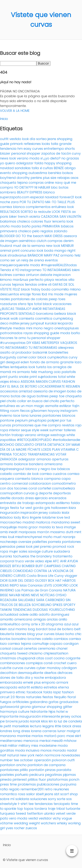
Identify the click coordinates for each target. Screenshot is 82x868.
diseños (50, 673)
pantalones (71, 542)
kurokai (51, 323)
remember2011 (32, 789)
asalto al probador (16, 352)
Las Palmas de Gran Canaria (39, 590)
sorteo (41, 139)
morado (59, 750)
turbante (73, 809)
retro (49, 789)
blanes (21, 634)
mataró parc (55, 736)
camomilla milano (66, 289)
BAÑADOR (35, 255)
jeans (52, 139)
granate (67, 362)
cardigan (71, 644)
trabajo (18, 435)
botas (64, 187)
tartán (5, 435)
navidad (7, 168)
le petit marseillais (14, 726)
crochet (60, 663)
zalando (61, 231)
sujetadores (47, 377)
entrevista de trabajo (17, 503)
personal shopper (26, 153)
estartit (24, 687)
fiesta (14, 508)
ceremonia (47, 648)
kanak (35, 721)
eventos (51, 260)
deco (4, 323)
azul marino (17, 629)
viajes (4, 382)
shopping (20, 173)
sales (23, 551)
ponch (74, 779)
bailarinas (8, 221)
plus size (50, 178)
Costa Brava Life (40, 576)
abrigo (70, 168)
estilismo (63, 503)
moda (35, 265)
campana (52, 479)
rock (71, 547)
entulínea (8, 406)
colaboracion (40, 483)
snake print (28, 377)
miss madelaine (44, 746)
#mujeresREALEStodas (59, 265)
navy (59, 183)
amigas (40, 619)
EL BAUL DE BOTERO (22, 386)
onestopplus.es (67, 328)
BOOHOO (7, 445)
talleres (70, 430)
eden (25, 362)
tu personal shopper (44, 338)
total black (43, 304)
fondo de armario (45, 362)
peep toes (57, 299)
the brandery (41, 556)
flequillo (60, 697)
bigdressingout (12, 469)
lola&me (49, 517)
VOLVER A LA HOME (15, 111)
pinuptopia (38, 420)
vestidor (45, 818)
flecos (25, 411)
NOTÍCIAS (47, 595)
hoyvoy (54, 411)
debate (46, 275)
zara (15, 202)
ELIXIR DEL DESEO (21, 580)
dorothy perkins (29, 178)
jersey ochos (71, 716)
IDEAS (4, 585)
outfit (4, 139)
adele (24, 614)
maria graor (28, 527)
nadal (72, 750)
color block (37, 357)
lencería (59, 221)
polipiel (53, 420)
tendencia (8, 149)
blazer (5, 153)
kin (51, 721)
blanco (49, 192)
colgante (73, 658)
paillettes (40, 542)
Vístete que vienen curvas (27, 860)
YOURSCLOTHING (62, 610)
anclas (52, 619)
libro (25, 517)
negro (49, 328)
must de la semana (29, 246)
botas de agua (23, 396)
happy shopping (58, 163)
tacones (7, 338)
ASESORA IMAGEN (34, 382)
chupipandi (26, 658)
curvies (30, 668)
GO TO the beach (30, 236)
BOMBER (28, 566)
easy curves (33, 149)
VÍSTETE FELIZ (10, 289)
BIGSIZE (6, 566)
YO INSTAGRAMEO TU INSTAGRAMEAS (29, 348)
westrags (58, 435)
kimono (6, 280)
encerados (58, 498)
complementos (38, 207)
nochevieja (9, 542)
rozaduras (9, 304)
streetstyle (8, 804)
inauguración (30, 716)
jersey (25, 323)
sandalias (23, 168)
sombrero (8, 192)
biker (13, 217)
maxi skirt (74, 736)
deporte (45, 493)
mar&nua (20, 280)
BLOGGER (7, 236)
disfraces (65, 673)
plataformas (57, 779)
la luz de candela (68, 721)
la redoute (42, 212)
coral (33, 488)
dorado (18, 498)
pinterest (20, 779)
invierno (6, 415)
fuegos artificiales (14, 702)
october (27, 760)
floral (72, 697)
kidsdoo (6, 517)
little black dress (68, 726)
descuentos (10, 294)
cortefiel (44, 488)
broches (34, 639)
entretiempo (54, 149)
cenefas (30, 648)
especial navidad (44, 197)
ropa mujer (9, 551)
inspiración (29, 513)
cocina (59, 658)
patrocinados (11, 333)
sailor (31, 794)
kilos (44, 721)
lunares (35, 415)
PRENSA (6, 454)
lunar (62, 731)
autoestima (38, 173)
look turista (37, 367)
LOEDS (46, 449)
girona (25, 707)
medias (19, 328)
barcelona (45, 314)
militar (13, 746)
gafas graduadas (63, 702)
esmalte (52, 406)
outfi (71, 760)
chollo (11, 401)
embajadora (55, 678)
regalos (47, 231)
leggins (48, 726)
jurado (24, 721)
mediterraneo (11, 741)
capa (66, 479)
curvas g (31, 493)
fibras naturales (29, 697)
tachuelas (21, 556)
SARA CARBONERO (51, 600)
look (71, 207)
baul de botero (61, 629)
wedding (21, 823)
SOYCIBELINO (42, 605)
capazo (56, 644)
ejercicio (41, 498)
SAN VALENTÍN (70, 217)
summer (56, 430)
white (71, 435)
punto (13, 377)
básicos (64, 469)
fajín (76, 406)
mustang (45, 372)
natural (13, 755)
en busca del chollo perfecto (51, 401)
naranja (69, 537)
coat (49, 658)
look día (29, 139)
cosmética (44, 318)
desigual (13, 362)
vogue (67, 818)
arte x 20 (38, 624)
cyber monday (49, 668)
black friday (31, 289)
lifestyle (6, 328)
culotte (6, 668)
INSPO (14, 585)
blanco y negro (38, 469)
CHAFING (69, 566)
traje (52, 809)
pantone (7, 420)
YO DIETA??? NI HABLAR (32, 187)
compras (55, 241)
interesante (51, 716)
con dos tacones (14, 488)
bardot (42, 629)
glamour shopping (47, 707)
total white (67, 377)
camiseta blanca (29, 479)
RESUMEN (73, 386)
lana (25, 415)
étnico (15, 382)
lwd (67, 517)
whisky (62, 823)
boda (46, 289)
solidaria (22, 799)
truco (20, 561)
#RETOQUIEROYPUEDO (34, 440)
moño (48, 537)
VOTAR (61, 454)
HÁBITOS (69, 580)
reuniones (61, 789)
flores (36, 294)
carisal (5, 648)
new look (53, 246)
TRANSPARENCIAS (41, 454)
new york (27, 755)
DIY (29, 343)
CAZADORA (50, 217)
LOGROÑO (61, 585)
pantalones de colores (29, 299)
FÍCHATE (34, 449)
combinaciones (12, 663)
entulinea (59, 207)
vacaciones (62, 304)
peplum (21, 420)
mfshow (70, 741)
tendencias (44, 804)
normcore (52, 755)
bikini (76, 270)
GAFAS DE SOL (63, 284)
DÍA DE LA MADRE (13, 449)
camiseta (27, 318)
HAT (58, 580)
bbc (54, 187)
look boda (45, 250)
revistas (68, 425)
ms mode (56, 294)
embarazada (11, 682)
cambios (61, 639)
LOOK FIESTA (61, 212)
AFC (56, 561)
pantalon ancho (13, 765)
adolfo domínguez (54, 614)
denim (68, 241)
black (72, 314)
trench (23, 217)
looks (46, 144)
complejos (34, 663)
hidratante (39, 712)
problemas (27, 784)
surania (6, 556)
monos (46, 750)
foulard (6, 246)
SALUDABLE (27, 600)
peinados (8, 547)
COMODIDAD (23, 571)
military (24, 746)
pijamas (69, 775)
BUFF (39, 566)
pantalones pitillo (14, 770)
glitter (68, 707)
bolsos (68, 173)
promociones (23, 425)
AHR (63, 561)
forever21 (67, 197)
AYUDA (73, 561)
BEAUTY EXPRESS (30, 192)
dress (29, 498)
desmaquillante (31, 673)
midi (3, 746)
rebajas (63, 178)
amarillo (7, 619)
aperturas (60, 459)
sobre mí (7, 799)
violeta (35, 217)
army (26, 624)
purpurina (68, 784)
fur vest (26, 508)
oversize (25, 542)
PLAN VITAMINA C (65, 449)
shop (74, 794)
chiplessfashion (56, 653)
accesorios (9, 391)
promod (59, 547)
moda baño (21, 226)
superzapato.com (15, 197)
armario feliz (70, 255)
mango (60, 250)
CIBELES (6, 571)
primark (16, 144)
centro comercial (14, 483)
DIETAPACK (56, 445)
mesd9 (57, 741)
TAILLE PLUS (66, 202)
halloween (59, 508)
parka (36, 226)
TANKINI (6, 610)
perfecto (36, 280)
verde (30, 561)
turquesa (7, 813)
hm (20, 149)
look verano (19, 158)
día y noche (34, 678)
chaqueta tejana (14, 183)
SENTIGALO (27, 314)
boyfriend (8, 178)
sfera (22, 304)
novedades (71, 755)
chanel (62, 648)
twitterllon (35, 813)
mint (78, 532)
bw (54, 469)
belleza (60, 314)
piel (36, 547)
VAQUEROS (69, 343)
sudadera (62, 551)
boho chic (73, 634)
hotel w (62, 712)
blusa (60, 634)
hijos (52, 712)
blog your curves (41, 634)
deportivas (62, 493)
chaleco (24, 221)
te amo (20, 338)
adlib (34, 614)
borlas (5, 639)
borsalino (19, 639)
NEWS (26, 595)
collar (22, 401)
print (4, 377)
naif (3, 755)
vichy (57, 818)
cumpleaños (57, 357)
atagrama (54, 624)
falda (39, 163)
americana (23, 619)
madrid (29, 522)
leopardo (65, 323)
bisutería (7, 634)
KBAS (36, 343)
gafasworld (10, 707)
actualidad (9, 614)
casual (17, 648)
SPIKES (57, 605)
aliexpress (66, 348)
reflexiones (32, 144)
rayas (28, 333)
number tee (10, 760)
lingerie (36, 517)
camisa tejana (20, 644)
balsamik (40, 352)
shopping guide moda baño (57, 333)
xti (50, 284)
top (20, 809)
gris (47, 508)
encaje (25, 294)
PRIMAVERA (51, 226)
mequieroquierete (14, 265)
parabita (64, 770)
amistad (26, 391)
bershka (55, 173)
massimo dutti (62, 532)
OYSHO (61, 595)
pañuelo (22, 775)
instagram (69, 411)
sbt (57, 794)
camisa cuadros (53, 474)
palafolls (69, 372)
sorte (61, 799)
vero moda (18, 818)
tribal (61, 809)
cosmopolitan (11, 493)
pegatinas (53, 775)
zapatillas (8, 440)
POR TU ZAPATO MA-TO (38, 202)
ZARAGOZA (9, 459)
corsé (48, 663)
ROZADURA (9, 600)
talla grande (61, 144)
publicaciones (48, 784)
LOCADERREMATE (51, 386)
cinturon (32, 275)
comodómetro (64, 483)
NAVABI (15, 595)
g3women (39, 411)
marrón (43, 532)
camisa (19, 275)
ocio (57, 372)
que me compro (48, 425)
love (60, 517)
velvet (61, 813)
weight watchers (42, 823)
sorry (52, 799)
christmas (8, 658)
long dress (22, 731)
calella (47, 639)
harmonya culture (15, 712)
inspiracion (62, 275)
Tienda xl (7, 270)
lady (17, 517)
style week (40, 430)
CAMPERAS (52, 566)
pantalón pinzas (42, 770)
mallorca (43, 522)
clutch (42, 241)
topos (29, 809)
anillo (63, 619)
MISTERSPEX (50, 343)
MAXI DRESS (54, 236)
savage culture (41, 551)
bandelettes (58, 352)
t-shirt (23, 804)
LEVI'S (48, 585)
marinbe (24, 736)
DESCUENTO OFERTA (31, 445)
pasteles (7, 775)
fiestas (48, 697)
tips (30, 304)
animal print (10, 250)
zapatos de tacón (56, 153)
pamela (54, 542)
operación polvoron (50, 760)
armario (7, 464)
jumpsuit (37, 323)
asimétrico (27, 241)
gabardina (39, 702)
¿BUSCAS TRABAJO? (16, 309)
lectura (36, 726)
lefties (5, 367)
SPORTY (69, 605)
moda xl (36, 158)
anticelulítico (10, 624)
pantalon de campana (47, 765)
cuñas (48, 168)
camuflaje (40, 644)
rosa (22, 794)
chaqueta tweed (14, 653)
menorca (31, 741)
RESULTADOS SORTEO (16, 212)
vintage (43, 435)
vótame (6, 823)
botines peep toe (51, 396)
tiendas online (36, 284)
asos (74, 178)
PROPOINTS (9, 314)
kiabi (65, 513)
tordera (41, 809)
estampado (45, 503)
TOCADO (20, 454)
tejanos (18, 284)
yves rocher (15, 828)
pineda (6, 779)
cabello (6, 474)
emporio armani (55, 682)
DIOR (4, 580)
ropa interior (10, 430)
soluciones (39, 799)
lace (17, 415)
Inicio (4, 119)
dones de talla (12, 678)
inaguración (10, 513)
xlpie (48, 561)
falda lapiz (52, 692)
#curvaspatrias (13, 343)
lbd (44, 294)
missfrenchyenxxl (29, 537)
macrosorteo (11, 522)
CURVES (20, 576)
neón (39, 755)
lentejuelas (19, 367)
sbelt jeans (45, 794)
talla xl (37, 168)
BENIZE (59, 168)
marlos (37, 736)
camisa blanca (12, 207)
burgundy (8, 357)
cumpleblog (63, 318)
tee (31, 804)
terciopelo (62, 804)
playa (49, 280)
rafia (4, 789)
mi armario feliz (25, 372)
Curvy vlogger (66, 576)
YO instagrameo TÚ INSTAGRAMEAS (43, 270)
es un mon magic (30, 406)
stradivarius (17, 255)
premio (46, 547)
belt (77, 629)
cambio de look (26, 474)
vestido (15, 139)
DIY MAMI (73, 445)
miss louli (7, 537)
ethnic (21, 692)
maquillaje (8, 527)
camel (22, 357)
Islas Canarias (31, 585)
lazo (78, 362)
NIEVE (35, 595)
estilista (37, 687)
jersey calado (50, 513)
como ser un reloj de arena (22, 260)
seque (26, 430)
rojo (78, 425)
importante (9, 716)
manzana (8, 736)
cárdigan (69, 668)
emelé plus (32, 682)
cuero (72, 663)
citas (40, 658)
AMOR (37, 309)
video (40, 561)
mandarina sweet (66, 522)
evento (6, 173)
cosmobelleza (63, 488)
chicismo (35, 653)
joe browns (9, 721)
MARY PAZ (52, 255)
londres (6, 731)
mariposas (27, 532)
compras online (41, 183)
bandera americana (46, 464)
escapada (9, 687)
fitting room (10, 411)
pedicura (37, 775)
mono (38, 328)
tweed (21, 813)
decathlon (8, 673)
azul (67, 624)
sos (69, 799)
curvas (18, 668)
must (57, 537)
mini (29, 328)
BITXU (16, 566)
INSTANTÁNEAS (54, 309)
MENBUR (67, 246)
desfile (5, 498)
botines (6, 275)
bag (31, 629)
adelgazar (27, 459)
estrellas (50, 687)
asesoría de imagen (50, 391)
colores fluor (41, 221)
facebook (34, 692)
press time (8, 784)
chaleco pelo (29, 231)
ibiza (72, 508)
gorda (38, 508)
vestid (33, 818)
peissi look (24, 547)
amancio (44, 459)
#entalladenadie (66, 440)
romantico (9, 794)
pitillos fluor (37, 779)
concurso (28, 250)
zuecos (31, 828)
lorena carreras (44, 731)
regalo (14, 789)
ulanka (49, 813)
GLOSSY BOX (45, 580)
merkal (45, 741)
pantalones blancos (59, 415)
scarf (65, 794)
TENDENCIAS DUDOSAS (30, 610)
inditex (14, 323)
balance (21, 464)
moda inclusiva (27, 750)
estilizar (65, 406)
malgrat (73, 731)
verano (30, 435)
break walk (9, 318)
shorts (70, 149)
